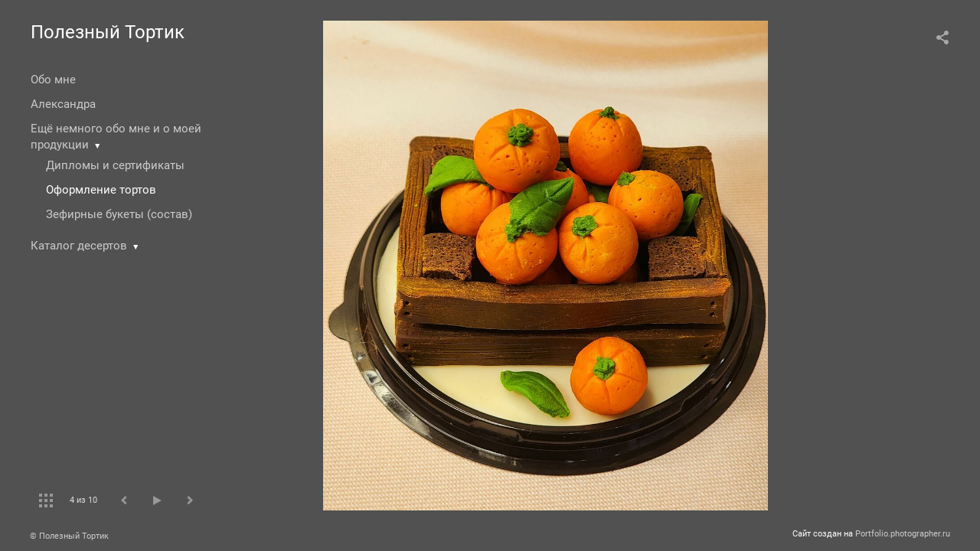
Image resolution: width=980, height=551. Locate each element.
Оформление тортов (101, 190)
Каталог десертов (79, 246)
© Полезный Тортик (69, 536)
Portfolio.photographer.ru (903, 534)
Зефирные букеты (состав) (119, 214)
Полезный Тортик (108, 32)
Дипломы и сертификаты (115, 165)
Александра (63, 104)
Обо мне (53, 80)
